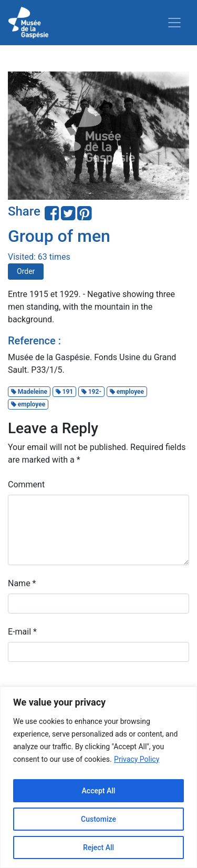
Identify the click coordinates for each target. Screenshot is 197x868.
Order (26, 271)
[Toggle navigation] (174, 23)
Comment (26, 484)
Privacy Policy (137, 759)
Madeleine (29, 392)
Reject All (98, 847)
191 (65, 392)
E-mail (22, 632)
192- (91, 392)
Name (22, 583)
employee (127, 392)
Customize (98, 819)
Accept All (99, 791)
